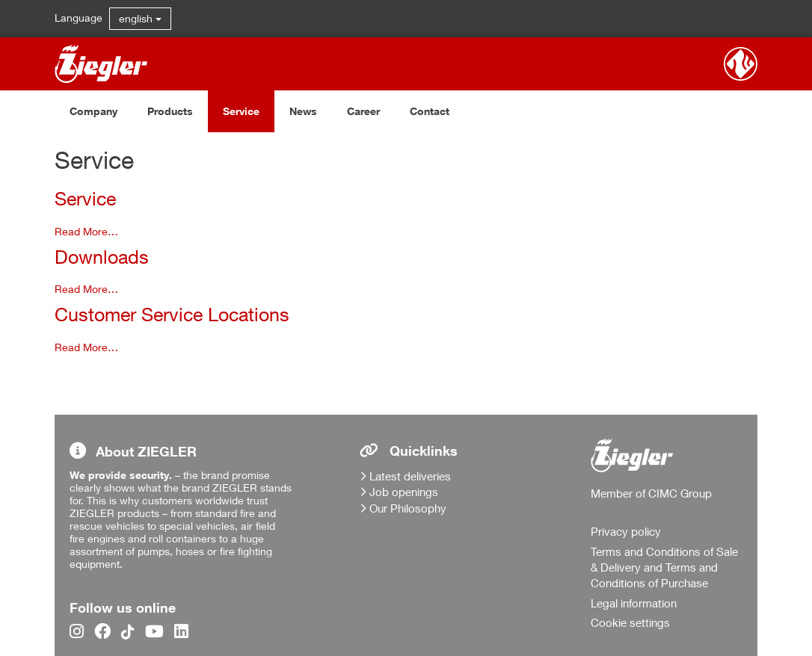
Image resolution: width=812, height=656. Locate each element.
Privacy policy (626, 531)
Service (241, 111)
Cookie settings (630, 622)
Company (93, 111)
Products (170, 111)
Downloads (102, 257)
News (303, 111)
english (140, 18)
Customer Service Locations (172, 314)
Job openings (404, 492)
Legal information (634, 603)
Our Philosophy (408, 508)
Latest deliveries (410, 476)
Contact (430, 111)
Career (363, 111)
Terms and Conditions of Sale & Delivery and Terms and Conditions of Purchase (664, 567)
